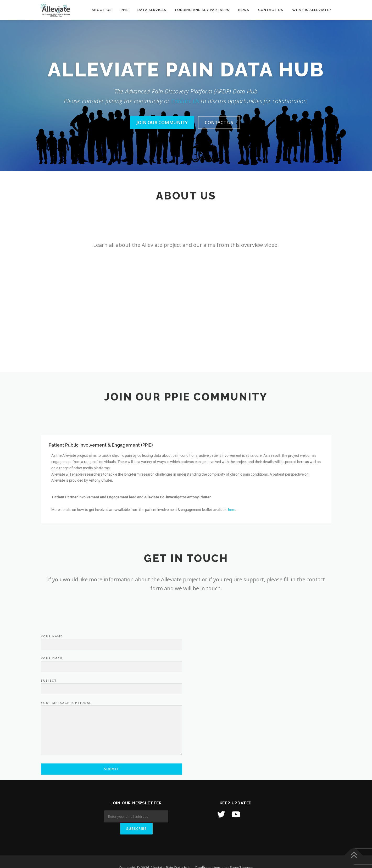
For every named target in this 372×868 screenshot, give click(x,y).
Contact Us (185, 101)
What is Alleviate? (312, 10)
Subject (112, 758)
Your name (112, 714)
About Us (102, 10)
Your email (112, 736)
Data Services (152, 10)
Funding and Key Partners (202, 10)
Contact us (271, 10)
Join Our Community (162, 122)
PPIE (125, 10)
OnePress (203, 856)
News (244, 10)
